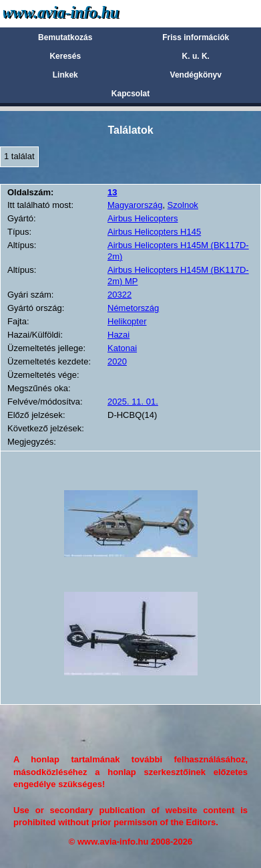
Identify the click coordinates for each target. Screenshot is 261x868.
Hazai (118, 335)
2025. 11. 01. (133, 402)
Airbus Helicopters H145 (154, 232)
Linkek (65, 75)
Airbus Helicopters (143, 218)
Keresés (65, 56)
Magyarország (135, 205)
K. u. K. (196, 56)
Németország (133, 308)
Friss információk (196, 37)
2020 (117, 361)
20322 (119, 295)
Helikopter (127, 321)
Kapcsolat (130, 94)
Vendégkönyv (196, 75)
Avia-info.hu (84, 13)
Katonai (122, 348)
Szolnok (183, 205)
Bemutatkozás (65, 37)
